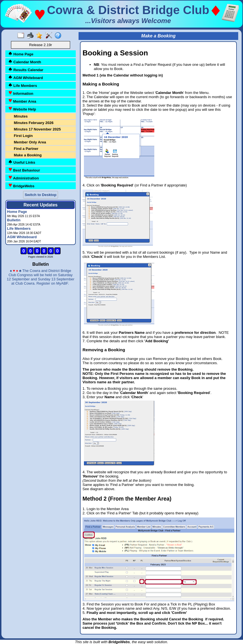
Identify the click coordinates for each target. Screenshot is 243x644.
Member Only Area (30, 142)
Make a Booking (28, 155)
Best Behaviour (24, 170)
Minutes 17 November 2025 (37, 129)
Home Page (21, 54)
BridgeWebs (21, 186)
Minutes (21, 116)
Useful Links (22, 162)
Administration (24, 178)
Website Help (22, 109)
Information (21, 93)
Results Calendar (26, 70)
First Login (23, 136)
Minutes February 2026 (34, 123)
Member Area (22, 101)
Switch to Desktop (41, 195)
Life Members (23, 85)
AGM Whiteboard (26, 77)
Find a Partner (26, 149)
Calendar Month (25, 62)
